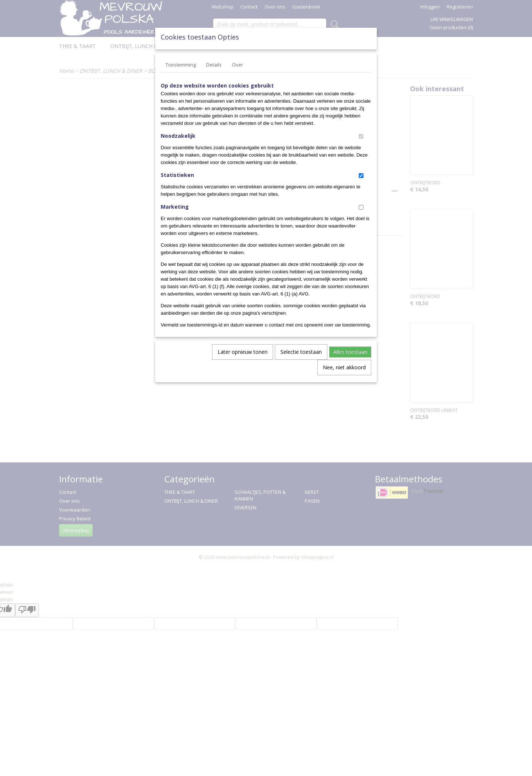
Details (214, 65)
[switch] (361, 136)
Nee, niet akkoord (344, 367)
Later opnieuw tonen (243, 352)
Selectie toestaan (301, 352)
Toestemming (181, 65)
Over (238, 65)
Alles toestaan (350, 352)
